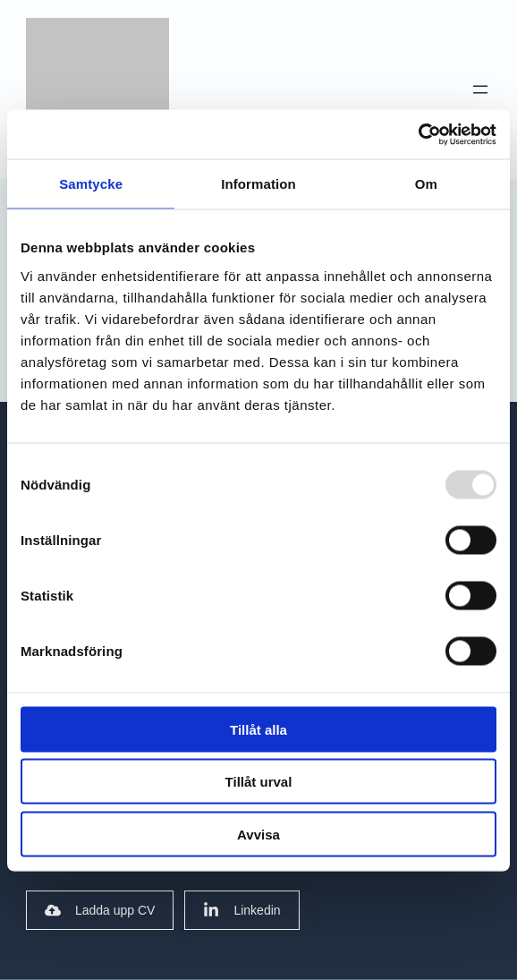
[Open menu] (480, 89)
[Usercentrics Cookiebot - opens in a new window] (418, 134)
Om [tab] (426, 184)
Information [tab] (258, 184)
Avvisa (258, 834)
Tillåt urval (259, 782)
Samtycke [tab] (91, 184)
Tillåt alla (258, 729)
